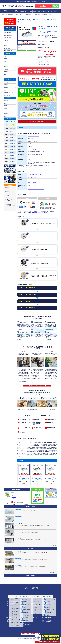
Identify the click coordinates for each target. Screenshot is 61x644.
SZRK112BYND (31, 176)
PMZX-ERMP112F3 (42, 181)
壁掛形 (6, 46)
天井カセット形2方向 (9, 35)
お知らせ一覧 (12, 210)
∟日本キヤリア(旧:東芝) (26, 629)
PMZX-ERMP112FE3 (32, 181)
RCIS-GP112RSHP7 (32, 184)
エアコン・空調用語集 (46, 626)
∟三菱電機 (24, 627)
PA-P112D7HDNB (32, 190)
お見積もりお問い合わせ (16, 11)
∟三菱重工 (24, 626)
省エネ (14, 129)
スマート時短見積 (45, 623)
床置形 (6, 43)
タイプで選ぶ (10, 30)
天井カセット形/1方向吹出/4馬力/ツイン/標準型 (43, 14)
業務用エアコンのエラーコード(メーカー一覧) (31, 622)
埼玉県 (8, 499)
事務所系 (6, 56)
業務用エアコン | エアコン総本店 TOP (8, 14)
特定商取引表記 (49, 608)
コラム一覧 (53, 550)
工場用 (6, 103)
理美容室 (6, 69)
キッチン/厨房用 (8, 101)
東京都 (9, 500)
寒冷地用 (6, 114)
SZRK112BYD (38, 176)
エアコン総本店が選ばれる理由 (37, 609)
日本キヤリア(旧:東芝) (9, 93)
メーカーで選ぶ (10, 80)
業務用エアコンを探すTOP (8, 11)
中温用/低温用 (7, 111)
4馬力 (29, 140)
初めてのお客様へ (24, 11)
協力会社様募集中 (30, 580)
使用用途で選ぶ (10, 98)
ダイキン (45, 31)
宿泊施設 (6, 77)
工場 (5, 64)
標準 (11, 129)
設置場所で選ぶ (10, 53)
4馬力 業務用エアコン (29, 14)
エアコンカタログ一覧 (51, 609)
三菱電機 (53, 31)
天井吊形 (6, 40)
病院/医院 (6, 72)
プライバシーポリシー (51, 606)
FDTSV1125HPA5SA (32, 179)
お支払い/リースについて (36, 611)
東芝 (45, 32)
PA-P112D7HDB (40, 190)
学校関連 (6, 74)
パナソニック (50, 32)
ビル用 (6, 116)
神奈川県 (8, 508)
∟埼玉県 (8, 625)
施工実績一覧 (53, 577)
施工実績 (30, 11)
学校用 (6, 106)
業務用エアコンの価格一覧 (47, 625)
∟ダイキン (24, 623)
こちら (47, 65)
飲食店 (6, 59)
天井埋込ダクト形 (8, 51)
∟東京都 (8, 623)
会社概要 (32, 606)
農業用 (6, 108)
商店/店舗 (6, 61)
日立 (5, 90)
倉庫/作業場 (7, 67)
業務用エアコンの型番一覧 (47, 622)
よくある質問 (44, 11)
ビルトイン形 (7, 48)
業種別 (56, 11)
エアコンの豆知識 (37, 11)
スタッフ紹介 (50, 11)
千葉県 (8, 502)
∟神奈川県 (9, 626)
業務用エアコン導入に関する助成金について (30, 638)
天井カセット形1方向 (9, 38)
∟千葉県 (8, 627)
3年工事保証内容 (34, 608)
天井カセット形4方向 (9, 33)
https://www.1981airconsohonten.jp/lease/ (37, 214)
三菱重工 (49, 31)
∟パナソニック (25, 625)
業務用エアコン (10, 27)
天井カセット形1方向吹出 (20, 14)
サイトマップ (49, 611)
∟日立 (23, 630)
